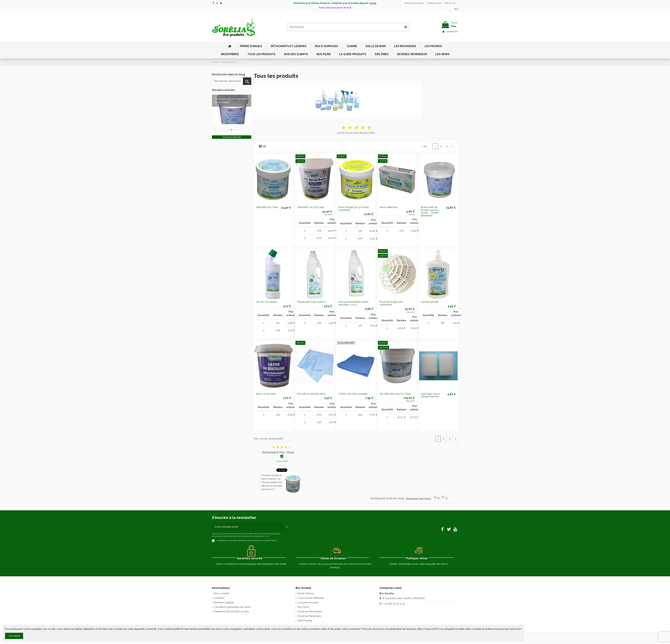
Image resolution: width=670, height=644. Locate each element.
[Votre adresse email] (247, 527)
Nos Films (303, 607)
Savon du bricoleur (266, 394)
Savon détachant (388, 207)
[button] (232, 130)
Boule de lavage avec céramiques (391, 303)
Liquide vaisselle (430, 302)
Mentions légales (224, 602)
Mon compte (222, 593)
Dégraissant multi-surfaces (311, 302)
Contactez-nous (434, 3)
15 (425, 146)
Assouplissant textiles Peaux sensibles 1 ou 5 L (353, 303)
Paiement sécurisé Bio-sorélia (231, 612)
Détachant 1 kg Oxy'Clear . (311, 207)
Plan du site (450, 3)
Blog (456, 9)
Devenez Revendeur (415, 3)
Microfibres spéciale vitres (311, 394)
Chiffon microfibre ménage (353, 394)
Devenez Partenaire (309, 616)
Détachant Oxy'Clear (267, 207)
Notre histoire (306, 593)
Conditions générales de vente (232, 607)
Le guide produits (308, 602)
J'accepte (14, 636)
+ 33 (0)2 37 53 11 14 (394, 604)
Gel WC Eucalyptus (267, 302)
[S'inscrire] (287, 527)
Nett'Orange (305, 621)
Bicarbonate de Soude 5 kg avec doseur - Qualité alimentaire (430, 211)
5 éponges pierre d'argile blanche (430, 395)
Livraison (219, 598)
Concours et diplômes (311, 598)
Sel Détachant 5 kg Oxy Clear (395, 394)
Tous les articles (232, 137)
